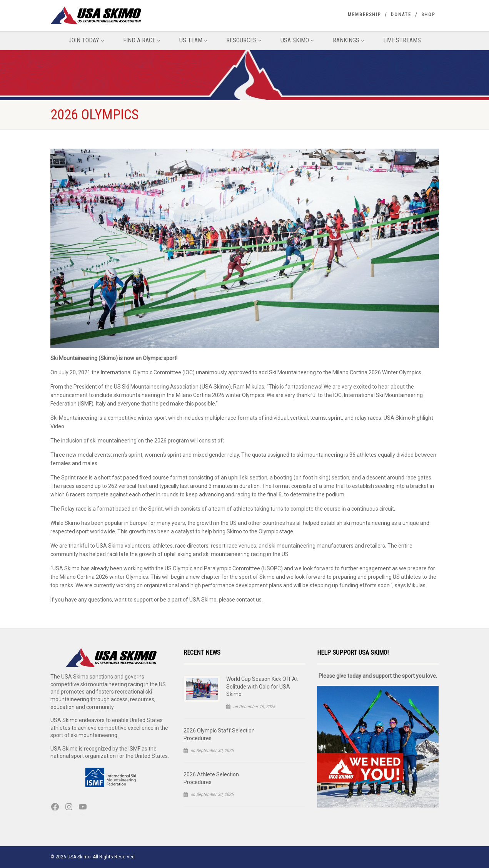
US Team (193, 40)
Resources (244, 40)
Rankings (348, 40)
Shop (428, 15)
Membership (364, 15)
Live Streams (402, 40)
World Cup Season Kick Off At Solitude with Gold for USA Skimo (262, 686)
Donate (401, 15)
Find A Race (142, 40)
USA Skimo (297, 40)
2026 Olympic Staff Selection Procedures (219, 734)
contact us (249, 600)
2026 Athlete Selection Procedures (211, 778)
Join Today (86, 40)
